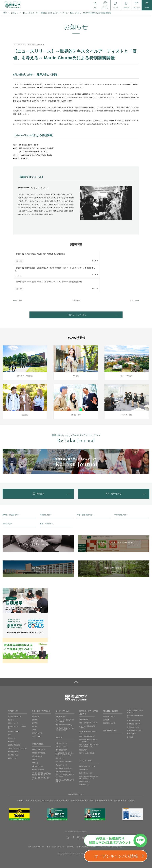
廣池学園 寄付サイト (114, 777)
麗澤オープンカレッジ (41, 777)
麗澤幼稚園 (101, 777)
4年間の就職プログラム (87, 742)
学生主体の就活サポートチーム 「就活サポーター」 (89, 753)
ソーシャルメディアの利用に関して (111, 823)
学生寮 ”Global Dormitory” (64, 701)
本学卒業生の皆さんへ (134, 700)
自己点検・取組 (13, 731)
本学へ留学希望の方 (134, 697)
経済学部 (35, 699)
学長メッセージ (13, 699)
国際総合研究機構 (110, 707)
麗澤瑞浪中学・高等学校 (87, 777)
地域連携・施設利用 (111, 687)
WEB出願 (35, 739)
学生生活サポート (61, 741)
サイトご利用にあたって (56, 823)
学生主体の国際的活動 (87, 712)
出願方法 (35, 736)
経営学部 (35, 703)
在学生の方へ (8, 500)
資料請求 (130, 713)
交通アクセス (12, 734)
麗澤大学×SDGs (13, 708)
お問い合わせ (131, 710)
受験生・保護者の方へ (11, 491)
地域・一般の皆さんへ (134, 706)
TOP (5, 13)
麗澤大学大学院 (56, 777)
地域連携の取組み (109, 692)
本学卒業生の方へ (121, 491)
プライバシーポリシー (36, 823)
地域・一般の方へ (47, 500)
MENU (147, 5)
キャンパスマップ (61, 723)
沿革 (9, 711)
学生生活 (59, 714)
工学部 (34, 706)
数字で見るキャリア (86, 749)
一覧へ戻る (76, 272)
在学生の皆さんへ (133, 703)
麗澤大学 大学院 (37, 709)
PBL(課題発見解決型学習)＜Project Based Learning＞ (65, 730)
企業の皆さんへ (85, 761)
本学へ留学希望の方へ (85, 491)
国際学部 (35, 696)
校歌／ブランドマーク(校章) (17, 724)
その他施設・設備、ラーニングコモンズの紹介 (65, 705)
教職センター (60, 734)
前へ (20, 272)
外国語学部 (35, 692)
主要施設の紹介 (61, 692)
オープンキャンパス (38, 726)
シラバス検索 (36, 712)
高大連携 (106, 696)
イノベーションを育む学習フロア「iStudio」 (65, 697)
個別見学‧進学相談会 (38, 729)
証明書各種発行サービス (64, 748)
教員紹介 (11, 718)
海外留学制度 (84, 696)
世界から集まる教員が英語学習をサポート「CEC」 (89, 722)
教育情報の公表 (13, 728)
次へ (132, 272)
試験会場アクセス (38, 742)
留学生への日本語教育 (87, 729)
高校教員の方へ (46, 491)
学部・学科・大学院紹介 (41, 687)
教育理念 (11, 696)
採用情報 (70, 823)
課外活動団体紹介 (61, 726)
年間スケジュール (61, 719)
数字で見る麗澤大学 (15, 692)
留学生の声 (83, 726)
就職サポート (84, 746)
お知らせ (14, 13)
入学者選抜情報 (37, 732)
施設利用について (109, 699)
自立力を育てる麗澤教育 (64, 738)
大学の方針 (12, 714)
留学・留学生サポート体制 (88, 699)
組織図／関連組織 (14, 721)
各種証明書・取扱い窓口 (64, 744)
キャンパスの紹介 (62, 687)
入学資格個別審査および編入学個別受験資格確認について (41, 750)
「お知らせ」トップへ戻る (76, 287)
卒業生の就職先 (85, 757)
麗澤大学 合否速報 (38, 746)
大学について (13, 687)
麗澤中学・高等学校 (70, 777)
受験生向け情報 (38, 720)
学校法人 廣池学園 (25, 777)
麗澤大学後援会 (129, 777)
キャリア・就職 (85, 737)
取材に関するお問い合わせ (86, 823)
